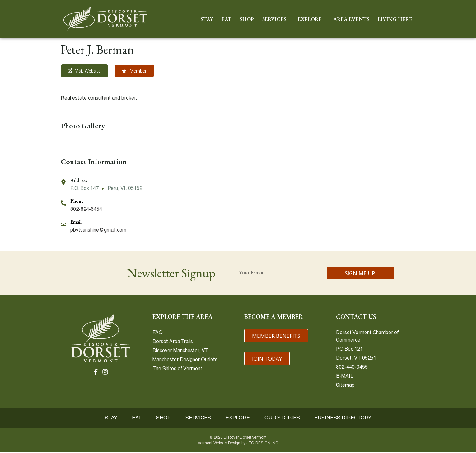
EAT (226, 19)
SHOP (247, 19)
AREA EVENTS (351, 19)
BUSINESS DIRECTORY (346, 418)
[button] (135, 71)
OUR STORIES (284, 418)
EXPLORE (311, 19)
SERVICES (276, 19)
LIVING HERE (397, 19)
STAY (207, 19)
